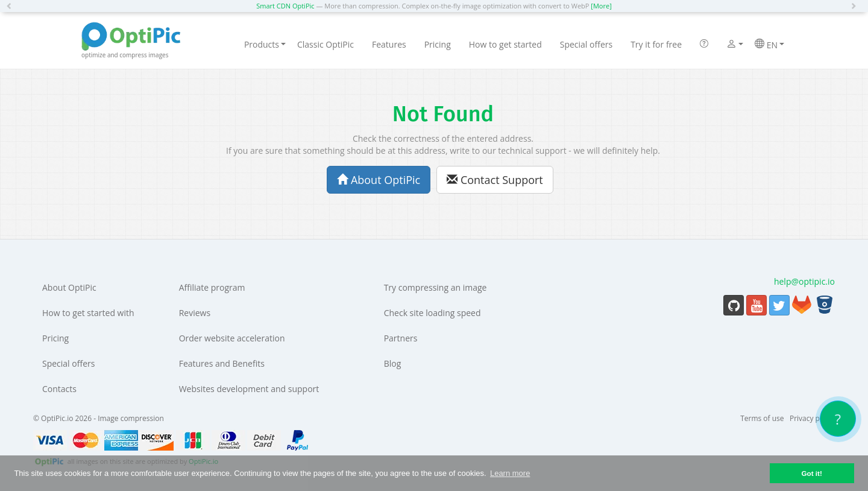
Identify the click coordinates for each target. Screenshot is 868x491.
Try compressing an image (436, 287)
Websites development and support (249, 389)
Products (265, 44)
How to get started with (88, 313)
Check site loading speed (432, 313)
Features (389, 44)
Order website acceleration (232, 338)
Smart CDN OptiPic (285, 6)
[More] (601, 6)
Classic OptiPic (325, 44)
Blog (393, 363)
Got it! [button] (811, 473)
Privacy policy (812, 418)
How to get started (505, 44)
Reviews (195, 313)
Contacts (59, 389)
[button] (12, 6)
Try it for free (656, 44)
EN (769, 45)
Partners (401, 338)
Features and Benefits (222, 363)
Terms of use (762, 418)
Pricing (438, 44)
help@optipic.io (804, 281)
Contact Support (495, 180)
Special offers (586, 44)
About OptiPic (379, 180)
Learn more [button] (510, 473)
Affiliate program (212, 287)
